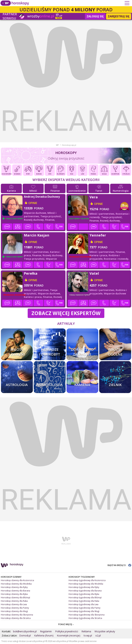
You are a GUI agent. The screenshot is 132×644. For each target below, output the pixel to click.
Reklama (86, 631)
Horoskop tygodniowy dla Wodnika (86, 584)
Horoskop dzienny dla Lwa (14, 604)
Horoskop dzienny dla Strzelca (16, 618)
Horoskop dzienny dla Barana (15, 591)
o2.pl (98, 635)
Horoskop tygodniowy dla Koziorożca (87, 580)
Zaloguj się (95, 16)
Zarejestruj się (119, 16)
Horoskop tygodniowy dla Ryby (84, 587)
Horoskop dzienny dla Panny (15, 608)
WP (57, 145)
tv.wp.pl (88, 635)
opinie (33, 203)
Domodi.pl (25, 635)
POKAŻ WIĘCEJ (66, 624)
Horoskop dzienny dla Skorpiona (17, 615)
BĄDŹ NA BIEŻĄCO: (119, 565)
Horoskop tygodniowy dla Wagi (84, 611)
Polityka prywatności (67, 631)
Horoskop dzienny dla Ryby (14, 587)
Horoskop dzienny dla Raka (14, 601)
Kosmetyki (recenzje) (69, 635)
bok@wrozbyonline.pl (25, 631)
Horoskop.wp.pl (69, 145)
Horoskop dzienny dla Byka (14, 594)
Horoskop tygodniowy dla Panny (84, 608)
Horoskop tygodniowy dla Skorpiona (87, 615)
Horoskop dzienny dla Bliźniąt (15, 598)
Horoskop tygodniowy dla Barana (85, 591)
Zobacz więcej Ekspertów (66, 313)
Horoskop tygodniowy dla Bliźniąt (85, 598)
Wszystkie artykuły (105, 631)
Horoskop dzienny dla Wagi (14, 611)
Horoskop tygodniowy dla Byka (84, 594)
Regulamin (46, 631)
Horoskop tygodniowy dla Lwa (83, 604)
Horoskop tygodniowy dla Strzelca (85, 618)
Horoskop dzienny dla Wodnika (16, 584)
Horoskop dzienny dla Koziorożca (17, 580)
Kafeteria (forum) (44, 635)
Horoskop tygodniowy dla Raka (84, 601)
